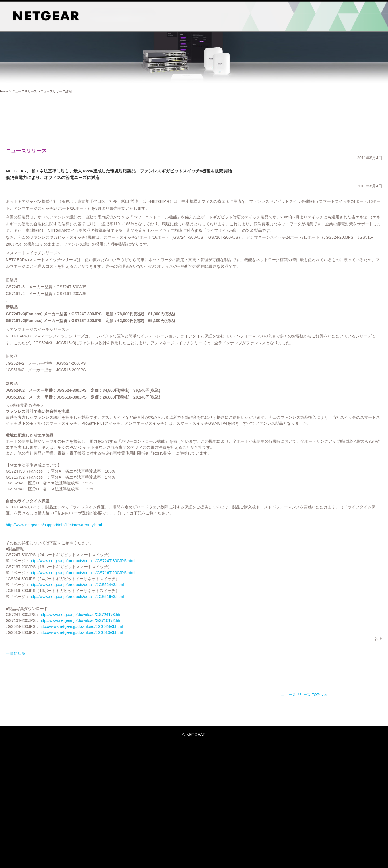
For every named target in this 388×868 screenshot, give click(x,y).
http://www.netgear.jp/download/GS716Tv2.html (136, 644)
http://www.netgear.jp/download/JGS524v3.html (136, 650)
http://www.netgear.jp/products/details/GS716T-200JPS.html (137, 596)
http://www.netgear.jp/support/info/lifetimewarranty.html (108, 548)
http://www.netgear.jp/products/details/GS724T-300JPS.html (137, 584)
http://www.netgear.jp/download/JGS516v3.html (136, 655)
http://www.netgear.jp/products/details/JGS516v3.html (131, 620)
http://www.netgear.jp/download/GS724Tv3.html (136, 638)
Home (4, 91)
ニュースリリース (24, 91)
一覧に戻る (70, 677)
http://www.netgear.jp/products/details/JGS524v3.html (131, 608)
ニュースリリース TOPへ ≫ (304, 718)
